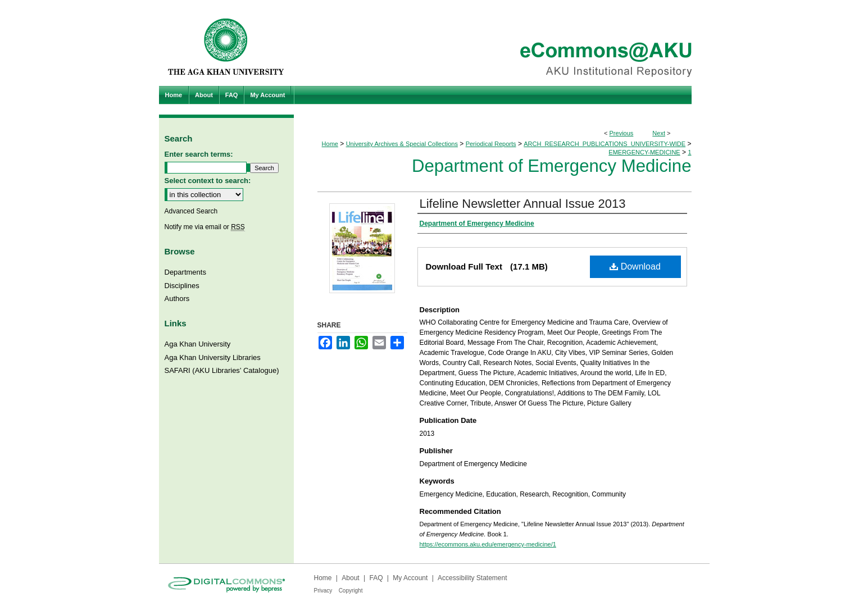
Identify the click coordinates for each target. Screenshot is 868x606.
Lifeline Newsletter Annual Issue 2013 (523, 204)
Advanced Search (191, 211)
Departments (185, 272)
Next (659, 133)
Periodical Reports (491, 144)
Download (635, 266)
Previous (622, 133)
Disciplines (182, 286)
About (350, 578)
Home (330, 144)
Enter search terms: (199, 154)
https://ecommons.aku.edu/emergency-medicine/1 (488, 544)
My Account (410, 578)
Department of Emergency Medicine (552, 166)
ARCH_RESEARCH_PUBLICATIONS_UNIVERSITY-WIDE (605, 144)
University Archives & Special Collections (402, 144)
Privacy (323, 591)
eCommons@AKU (502, 43)
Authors (177, 299)
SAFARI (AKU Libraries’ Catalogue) (222, 370)
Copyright (351, 591)
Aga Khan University (198, 344)
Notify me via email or (205, 227)
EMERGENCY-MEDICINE (644, 152)
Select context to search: (208, 181)
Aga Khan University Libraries (213, 357)
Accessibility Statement (472, 578)
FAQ (376, 578)
